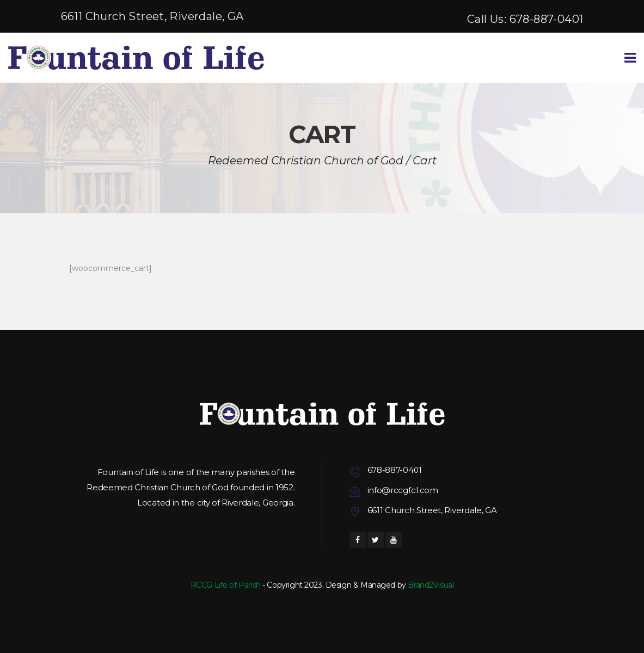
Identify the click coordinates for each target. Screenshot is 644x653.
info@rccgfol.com (403, 490)
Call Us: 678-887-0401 (525, 19)
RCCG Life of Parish (226, 585)
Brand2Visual (431, 585)
